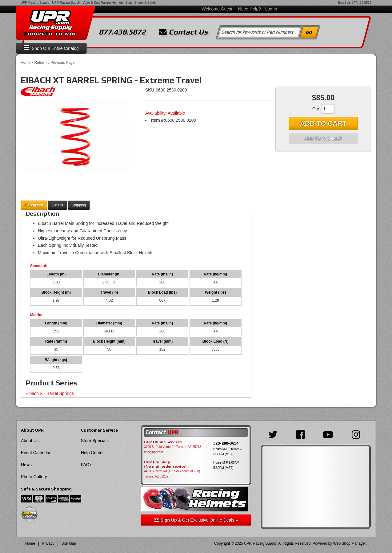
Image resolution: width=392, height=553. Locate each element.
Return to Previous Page (54, 63)
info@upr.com (154, 452)
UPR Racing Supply (35, 2)
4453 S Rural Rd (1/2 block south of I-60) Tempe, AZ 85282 (172, 474)
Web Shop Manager (350, 543)
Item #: (158, 120)
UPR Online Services (163, 442)
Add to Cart (323, 123)
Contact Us (183, 32)
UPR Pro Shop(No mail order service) (165, 464)
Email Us (344, 2)
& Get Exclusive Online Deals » (196, 520)
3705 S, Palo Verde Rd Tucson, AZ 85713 (172, 447)
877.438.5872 (362, 2)
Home (26, 63)
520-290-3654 (226, 443)
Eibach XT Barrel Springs (50, 393)
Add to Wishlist (323, 139)
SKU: (150, 90)
